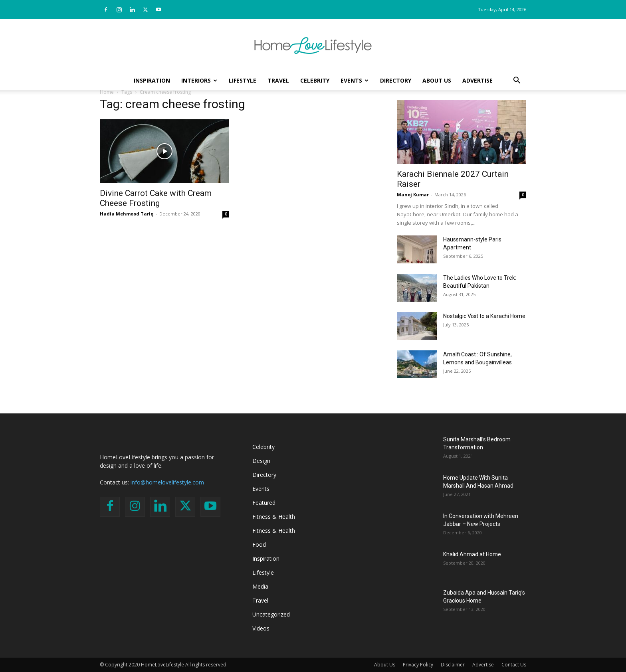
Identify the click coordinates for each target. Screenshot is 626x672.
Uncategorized (271, 614)
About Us (437, 80)
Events (355, 80)
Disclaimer (453, 665)
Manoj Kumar (413, 195)
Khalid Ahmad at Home (472, 554)
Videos (261, 628)
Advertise (477, 80)
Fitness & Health (274, 517)
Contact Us (514, 665)
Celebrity (315, 80)
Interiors (199, 80)
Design (261, 461)
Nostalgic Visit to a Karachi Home (484, 316)
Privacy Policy (418, 665)
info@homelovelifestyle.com (167, 482)
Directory (396, 80)
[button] (517, 81)
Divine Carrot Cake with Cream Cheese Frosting (156, 198)
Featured (264, 503)
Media (260, 586)
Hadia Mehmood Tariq (127, 214)
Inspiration (152, 80)
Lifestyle (243, 80)
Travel (278, 80)
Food (259, 545)
